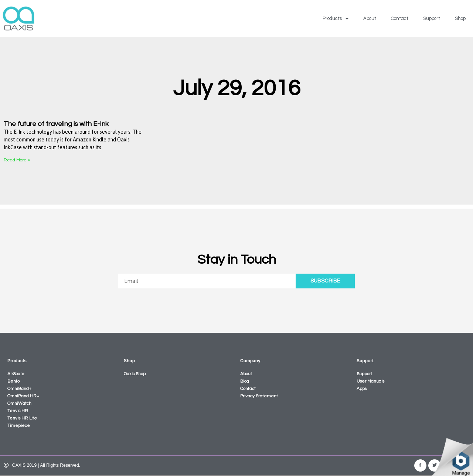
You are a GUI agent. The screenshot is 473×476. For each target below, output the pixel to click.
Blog (245, 381)
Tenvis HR (18, 411)
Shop (460, 18)
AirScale (16, 374)
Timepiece (19, 426)
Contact (400, 18)
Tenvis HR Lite (22, 418)
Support (432, 18)
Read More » (17, 160)
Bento (13, 381)
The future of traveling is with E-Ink (56, 124)
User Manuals (370, 381)
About (370, 18)
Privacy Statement (259, 396)
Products (336, 19)
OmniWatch (19, 403)
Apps (362, 389)
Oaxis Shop (135, 374)
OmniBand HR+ (23, 396)
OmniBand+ (19, 389)
